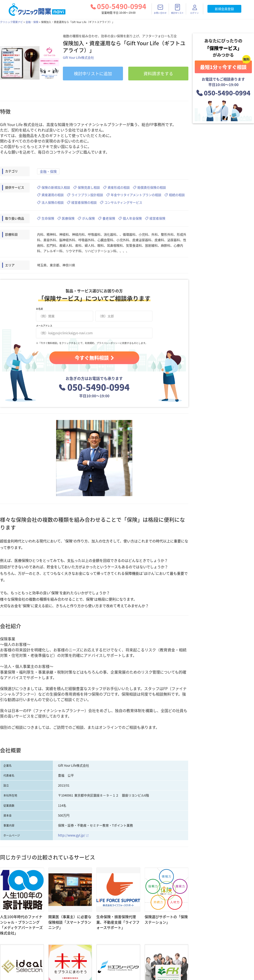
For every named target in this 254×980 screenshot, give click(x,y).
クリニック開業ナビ (11, 22)
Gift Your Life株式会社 (78, 58)
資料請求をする (158, 74)
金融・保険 (32, 22)
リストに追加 (93, 74)
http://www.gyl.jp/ (72, 835)
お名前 (39, 309)
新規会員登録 (224, 9)
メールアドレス (44, 326)
